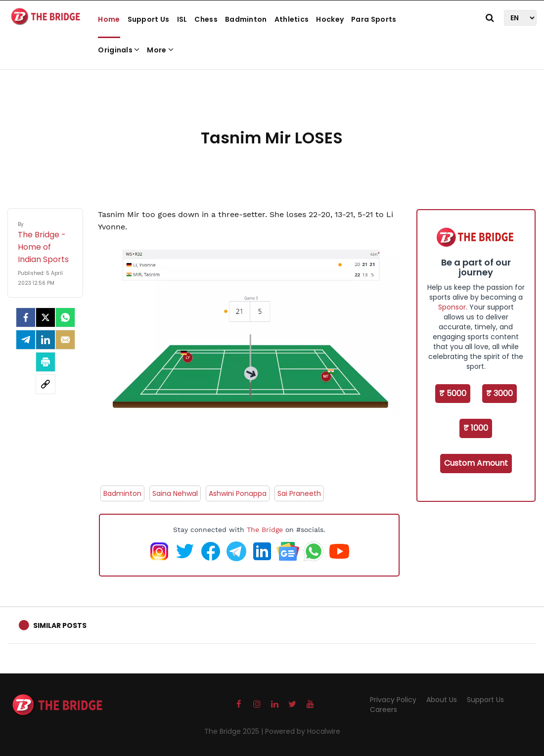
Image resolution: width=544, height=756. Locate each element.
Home (109, 19)
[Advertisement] (272, 94)
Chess (206, 19)
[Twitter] (45, 317)
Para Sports (374, 19)
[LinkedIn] (45, 340)
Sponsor (452, 307)
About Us (442, 700)
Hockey (330, 19)
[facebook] (26, 317)
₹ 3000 (499, 393)
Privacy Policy (393, 700)
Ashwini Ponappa (238, 493)
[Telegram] (26, 340)
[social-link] (45, 384)
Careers (384, 710)
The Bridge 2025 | (235, 731)
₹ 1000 (476, 428)
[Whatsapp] (65, 317)
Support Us (149, 19)
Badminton (246, 19)
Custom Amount (476, 463)
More (160, 50)
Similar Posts (60, 625)
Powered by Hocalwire (303, 731)
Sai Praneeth (299, 493)
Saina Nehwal (175, 493)
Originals (119, 50)
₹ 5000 (453, 393)
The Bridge (265, 530)
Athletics (292, 19)
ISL (182, 19)
